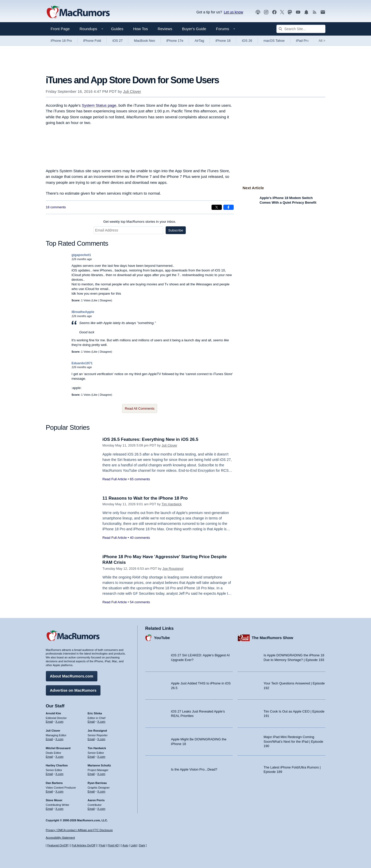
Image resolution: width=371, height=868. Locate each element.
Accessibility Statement (60, 838)
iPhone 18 (223, 41)
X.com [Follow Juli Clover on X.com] (59, 739)
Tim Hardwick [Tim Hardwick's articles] (97, 748)
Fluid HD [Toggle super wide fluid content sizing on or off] (113, 845)
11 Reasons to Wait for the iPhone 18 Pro (145, 498)
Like (95, 300)
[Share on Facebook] (229, 207)
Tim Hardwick (172, 504)
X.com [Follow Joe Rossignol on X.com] (101, 739)
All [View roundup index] (322, 41)
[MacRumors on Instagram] (266, 12)
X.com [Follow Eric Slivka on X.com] (101, 722)
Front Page (60, 29)
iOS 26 (247, 41)
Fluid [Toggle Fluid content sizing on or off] (102, 845)
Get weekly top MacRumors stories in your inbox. (140, 222)
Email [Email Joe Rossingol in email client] (91, 739)
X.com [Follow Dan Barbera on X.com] (59, 791)
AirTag (199, 41)
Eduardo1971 (82, 363)
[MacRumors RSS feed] (315, 12)
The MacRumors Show (272, 638)
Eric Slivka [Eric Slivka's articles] (95, 713)
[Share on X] (217, 207)
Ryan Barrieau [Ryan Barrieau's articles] (97, 783)
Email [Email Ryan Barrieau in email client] (91, 791)
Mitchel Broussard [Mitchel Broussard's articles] (58, 748)
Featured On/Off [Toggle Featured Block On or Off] (58, 845)
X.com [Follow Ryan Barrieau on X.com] (101, 791)
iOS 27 (117, 41)
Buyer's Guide (194, 29)
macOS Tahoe (274, 41)
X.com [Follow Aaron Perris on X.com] (101, 809)
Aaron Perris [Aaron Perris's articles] (96, 800)
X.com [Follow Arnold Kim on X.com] (59, 722)
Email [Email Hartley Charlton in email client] (49, 774)
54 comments (140, 602)
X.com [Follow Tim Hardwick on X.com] (101, 757)
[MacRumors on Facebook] (274, 12)
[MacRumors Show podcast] (258, 12)
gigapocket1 (81, 255)
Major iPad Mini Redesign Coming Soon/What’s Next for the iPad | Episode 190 (293, 741)
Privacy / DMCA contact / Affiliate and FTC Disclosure (79, 830)
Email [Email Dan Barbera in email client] (49, 791)
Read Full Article (115, 479)
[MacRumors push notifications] (306, 12)
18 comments (56, 207)
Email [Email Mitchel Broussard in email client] (49, 757)
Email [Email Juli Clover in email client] (49, 739)
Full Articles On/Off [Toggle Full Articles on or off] (83, 845)
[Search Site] (301, 29)
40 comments (140, 538)
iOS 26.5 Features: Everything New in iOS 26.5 (150, 439)
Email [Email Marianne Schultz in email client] (91, 774)
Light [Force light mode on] (134, 845)
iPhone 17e (175, 41)
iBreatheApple (83, 312)
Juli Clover (132, 91)
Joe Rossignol (173, 569)
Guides (117, 29)
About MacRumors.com (72, 676)
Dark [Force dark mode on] (142, 845)
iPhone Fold (92, 41)
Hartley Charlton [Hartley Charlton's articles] (57, 765)
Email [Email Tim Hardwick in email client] (91, 757)
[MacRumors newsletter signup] (323, 12)
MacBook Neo (145, 41)
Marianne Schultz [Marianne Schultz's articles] (99, 765)
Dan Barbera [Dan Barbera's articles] (54, 783)
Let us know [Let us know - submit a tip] (234, 12)
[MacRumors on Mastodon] (290, 12)
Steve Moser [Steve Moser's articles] (54, 800)
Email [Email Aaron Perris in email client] (91, 809)
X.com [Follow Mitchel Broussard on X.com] (59, 757)
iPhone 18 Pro (61, 41)
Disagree (105, 300)
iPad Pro (302, 41)
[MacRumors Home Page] (78, 12)
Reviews (165, 29)
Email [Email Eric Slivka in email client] (91, 722)
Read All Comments (140, 408)
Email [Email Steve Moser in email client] (49, 809)
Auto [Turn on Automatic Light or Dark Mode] (125, 845)
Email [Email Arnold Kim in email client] (49, 722)
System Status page (99, 105)
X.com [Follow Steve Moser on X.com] (59, 809)
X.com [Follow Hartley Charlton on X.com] (59, 774)
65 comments (140, 479)
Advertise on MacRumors (73, 690)
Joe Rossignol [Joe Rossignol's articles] (97, 731)
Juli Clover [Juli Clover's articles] (53, 731)
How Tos (141, 29)
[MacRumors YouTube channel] (298, 12)
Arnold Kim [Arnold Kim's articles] (53, 713)
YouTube (162, 638)
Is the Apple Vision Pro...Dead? (194, 769)
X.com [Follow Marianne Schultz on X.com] (101, 774)
